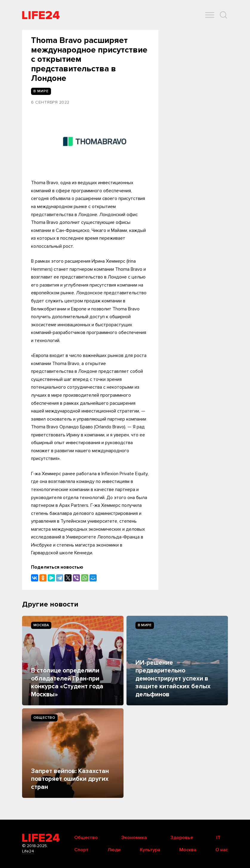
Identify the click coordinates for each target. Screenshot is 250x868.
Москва (41, 625)
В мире (145, 625)
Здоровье (182, 838)
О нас (222, 850)
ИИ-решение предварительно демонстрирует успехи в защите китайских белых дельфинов (173, 679)
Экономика (134, 838)
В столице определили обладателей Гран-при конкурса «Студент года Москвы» (67, 682)
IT (218, 838)
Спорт (81, 850)
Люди (114, 850)
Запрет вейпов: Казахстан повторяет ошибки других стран (70, 779)
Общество (44, 718)
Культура (150, 850)
